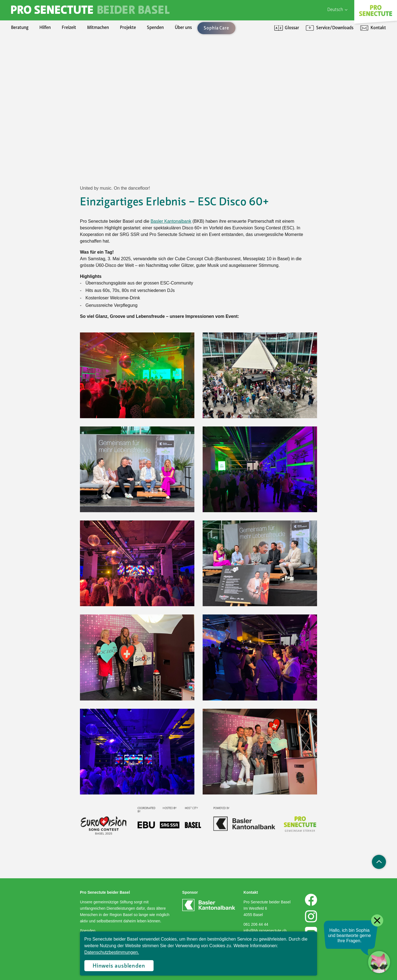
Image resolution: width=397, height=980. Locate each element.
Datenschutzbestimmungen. (112, 952)
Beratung (20, 28)
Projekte (128, 28)
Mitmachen (98, 28)
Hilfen (45, 28)
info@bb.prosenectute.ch (265, 931)
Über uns (183, 28)
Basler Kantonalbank (171, 221)
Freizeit (69, 28)
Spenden (155, 28)
